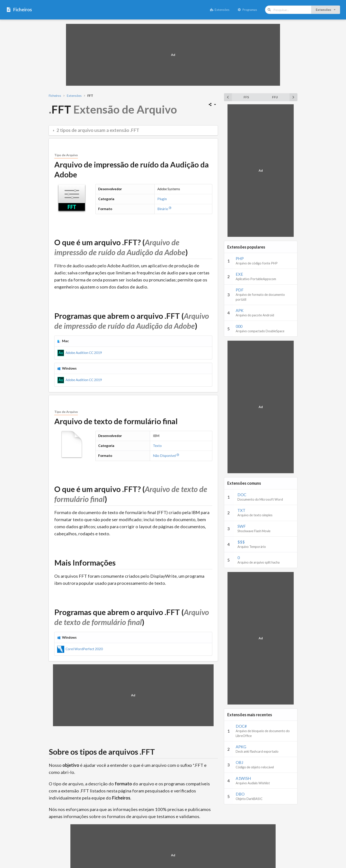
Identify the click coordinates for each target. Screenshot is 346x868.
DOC (242, 495)
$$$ (241, 542)
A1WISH (243, 778)
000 (239, 326)
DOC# (241, 726)
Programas (247, 10)
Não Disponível (167, 456)
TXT (241, 510)
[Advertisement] (173, 55)
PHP (240, 258)
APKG (241, 747)
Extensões (220, 10)
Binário (165, 209)
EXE (239, 274)
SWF (242, 526)
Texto (157, 446)
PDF (240, 290)
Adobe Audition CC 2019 (80, 353)
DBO (240, 794)
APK (240, 310)
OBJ (239, 762)
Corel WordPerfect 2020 (80, 649)
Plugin (162, 199)
